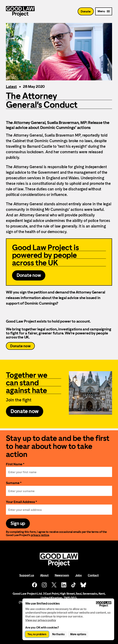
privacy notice (40, 535)
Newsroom (62, 575)
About (44, 575)
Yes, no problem (37, 634)
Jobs (78, 575)
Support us (27, 575)
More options (78, 634)
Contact (93, 575)
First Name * (15, 464)
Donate (86, 11)
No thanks (58, 634)
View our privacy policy (41, 620)
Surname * (14, 483)
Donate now (20, 346)
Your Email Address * (21, 502)
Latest (11, 86)
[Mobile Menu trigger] (104, 11)
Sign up (18, 523)
